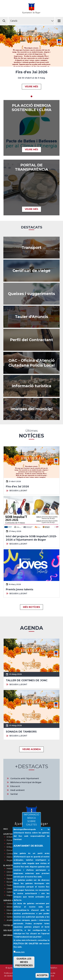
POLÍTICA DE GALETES (26, 944)
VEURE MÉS (32, 87)
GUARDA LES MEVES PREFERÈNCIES (24, 963)
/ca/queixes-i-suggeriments (32, 294)
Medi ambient (17, 790)
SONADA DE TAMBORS (21, 732)
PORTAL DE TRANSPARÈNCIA (32, 167)
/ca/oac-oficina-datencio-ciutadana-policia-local (32, 363)
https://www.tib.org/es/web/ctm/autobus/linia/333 (32, 248)
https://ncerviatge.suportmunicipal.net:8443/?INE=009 (32, 271)
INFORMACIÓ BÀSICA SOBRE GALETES (32, 820)
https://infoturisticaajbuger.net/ (32, 386)
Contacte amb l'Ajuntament (25, 778)
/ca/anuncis (32, 317)
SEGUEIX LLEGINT (18, 491)
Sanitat (14, 794)
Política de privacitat (50, 974)
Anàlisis (20, 953)
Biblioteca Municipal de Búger (26, 782)
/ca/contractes (32, 340)
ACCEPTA (42, 976)
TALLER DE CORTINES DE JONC (27, 680)
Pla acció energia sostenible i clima (32, 108)
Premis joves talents (20, 589)
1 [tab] (32, 96)
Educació (15, 786)
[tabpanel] (32, 59)
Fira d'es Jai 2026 (32, 72)
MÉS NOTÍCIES (32, 607)
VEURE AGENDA (32, 749)
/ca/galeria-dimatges (32, 409)
